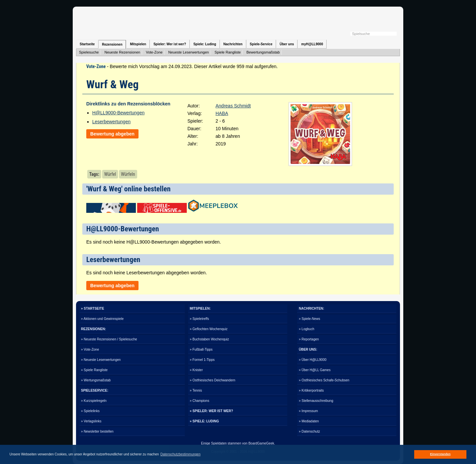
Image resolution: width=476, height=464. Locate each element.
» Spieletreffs (199, 319)
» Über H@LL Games (315, 370)
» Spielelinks (90, 411)
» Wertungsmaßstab (96, 380)
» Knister (196, 370)
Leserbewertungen (111, 122)
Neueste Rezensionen (122, 52)
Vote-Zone (154, 52)
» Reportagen (309, 339)
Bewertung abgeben (112, 134)
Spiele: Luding (205, 44)
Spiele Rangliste (228, 52)
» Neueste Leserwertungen (101, 360)
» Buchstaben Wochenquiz (209, 339)
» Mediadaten (309, 421)
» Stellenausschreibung (316, 401)
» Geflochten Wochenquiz (209, 329)
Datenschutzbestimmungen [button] (180, 454)
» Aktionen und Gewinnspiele (102, 319)
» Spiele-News (309, 319)
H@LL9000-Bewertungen (118, 113)
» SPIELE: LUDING (204, 421)
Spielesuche (89, 52)
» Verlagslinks (91, 421)
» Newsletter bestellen (97, 431)
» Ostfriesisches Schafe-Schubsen (324, 380)
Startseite (87, 44)
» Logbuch (307, 329)
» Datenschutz (309, 431)
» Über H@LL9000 (313, 360)
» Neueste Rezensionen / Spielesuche (109, 339)
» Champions (199, 401)
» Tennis (196, 390)
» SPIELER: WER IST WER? (211, 411)
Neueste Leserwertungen (189, 52)
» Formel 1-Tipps (202, 360)
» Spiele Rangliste (94, 370)
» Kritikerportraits (311, 390)
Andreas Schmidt (233, 106)
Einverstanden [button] (440, 454)
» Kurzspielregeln (94, 401)
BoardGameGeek (261, 443)
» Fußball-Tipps (201, 349)
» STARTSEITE (93, 309)
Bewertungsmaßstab (263, 52)
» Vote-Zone (90, 349)
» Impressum (308, 411)
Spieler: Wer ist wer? (170, 44)
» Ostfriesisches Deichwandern (213, 380)
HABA (222, 113)
